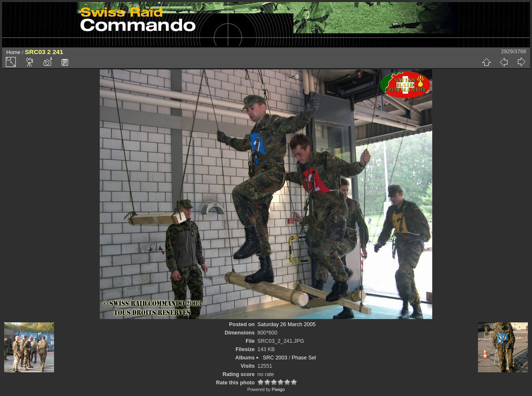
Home (13, 52)
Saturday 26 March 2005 (286, 324)
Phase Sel (304, 358)
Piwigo (278, 389)
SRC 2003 (275, 358)
